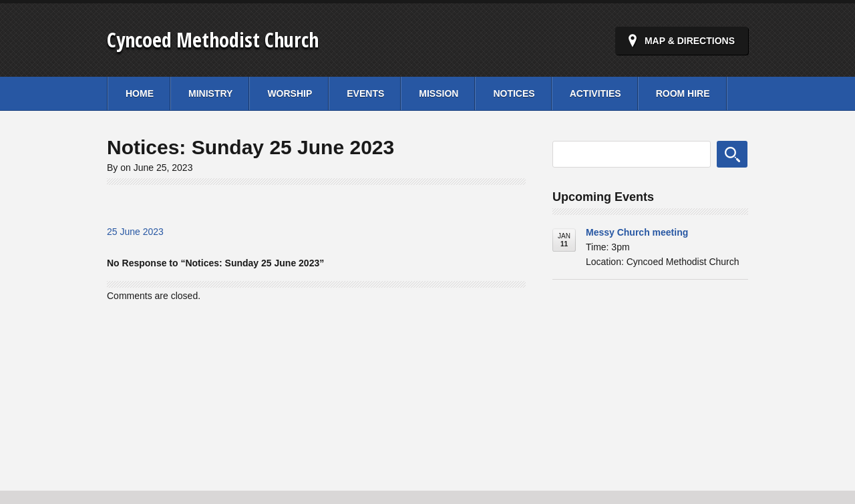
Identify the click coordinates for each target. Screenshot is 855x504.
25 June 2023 (135, 232)
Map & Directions (690, 41)
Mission (439, 93)
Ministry (210, 93)
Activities (595, 93)
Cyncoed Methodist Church (213, 40)
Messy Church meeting (637, 232)
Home (140, 93)
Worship (290, 93)
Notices (514, 93)
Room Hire (683, 93)
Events (365, 93)
